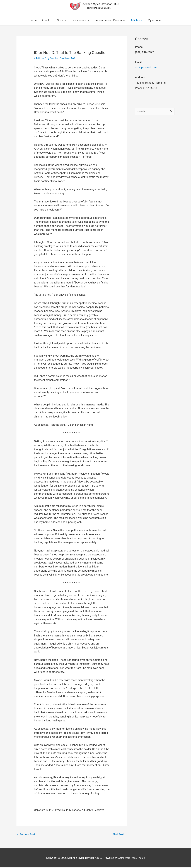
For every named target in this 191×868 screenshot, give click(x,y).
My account (155, 20)
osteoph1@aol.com (147, 68)
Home (33, 20)
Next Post (119, 835)
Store (60, 20)
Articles (135, 20)
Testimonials (79, 20)
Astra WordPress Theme (132, 858)
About (45, 20)
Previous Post (26, 835)
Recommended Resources (110, 20)
